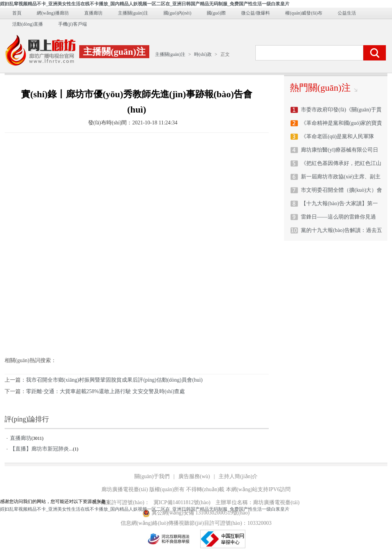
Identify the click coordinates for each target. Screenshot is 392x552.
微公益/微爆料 (256, 13)
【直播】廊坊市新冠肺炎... (42, 449)
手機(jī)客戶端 (73, 24)
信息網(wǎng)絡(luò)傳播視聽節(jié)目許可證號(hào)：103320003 (196, 523)
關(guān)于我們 (152, 476)
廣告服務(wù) (194, 476)
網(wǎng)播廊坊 (53, 13)
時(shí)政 (203, 54)
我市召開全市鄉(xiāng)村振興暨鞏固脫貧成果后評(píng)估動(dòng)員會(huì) (114, 380)
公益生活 (347, 13)
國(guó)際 (216, 13)
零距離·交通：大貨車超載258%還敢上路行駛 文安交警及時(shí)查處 (105, 391)
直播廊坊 (93, 13)
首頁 (17, 13)
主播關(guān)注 (133, 13)
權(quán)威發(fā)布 (304, 13)
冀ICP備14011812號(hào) (182, 502)
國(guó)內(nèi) (177, 13)
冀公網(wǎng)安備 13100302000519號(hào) (196, 513)
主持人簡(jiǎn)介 (238, 476)
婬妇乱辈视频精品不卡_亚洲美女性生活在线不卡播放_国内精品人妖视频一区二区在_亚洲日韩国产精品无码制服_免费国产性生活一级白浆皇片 (145, 4)
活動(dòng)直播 (28, 24)
